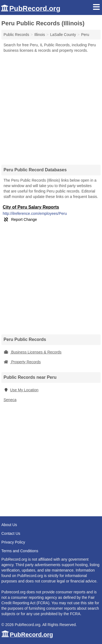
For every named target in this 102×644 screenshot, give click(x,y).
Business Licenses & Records (33, 352)
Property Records (22, 362)
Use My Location (21, 390)
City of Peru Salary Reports (31, 207)
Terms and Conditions (20, 551)
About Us (9, 525)
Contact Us (11, 533)
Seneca (10, 400)
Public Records (16, 35)
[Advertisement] (51, 107)
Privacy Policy (13, 542)
